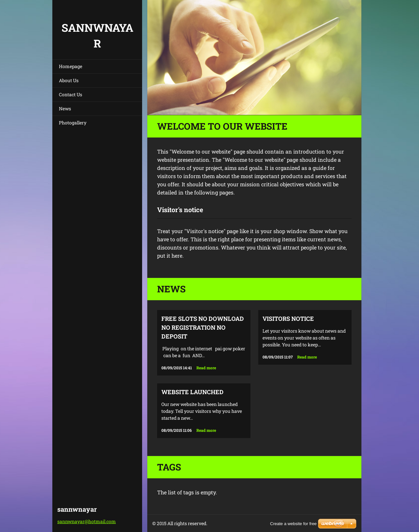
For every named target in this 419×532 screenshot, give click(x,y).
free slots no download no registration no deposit (203, 327)
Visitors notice (288, 319)
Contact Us (71, 94)
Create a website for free (293, 524)
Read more (206, 368)
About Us (69, 80)
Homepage (71, 66)
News (65, 109)
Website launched (192, 392)
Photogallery (73, 123)
